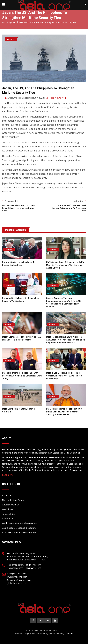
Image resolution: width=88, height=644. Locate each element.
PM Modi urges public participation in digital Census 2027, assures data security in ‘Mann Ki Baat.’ (64, 412)
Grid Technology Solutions (61, 634)
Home (5, 22)
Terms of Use (9, 514)
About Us (7, 495)
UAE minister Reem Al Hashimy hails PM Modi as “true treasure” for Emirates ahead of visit (65, 265)
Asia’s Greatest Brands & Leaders (19, 528)
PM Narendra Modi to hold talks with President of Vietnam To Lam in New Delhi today (22, 376)
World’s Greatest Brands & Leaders (20, 523)
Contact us (8, 519)
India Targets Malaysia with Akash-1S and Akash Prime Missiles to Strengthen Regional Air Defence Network (65, 340)
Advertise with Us (11, 505)
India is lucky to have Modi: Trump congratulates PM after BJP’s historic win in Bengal (64, 376)
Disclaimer (8, 509)
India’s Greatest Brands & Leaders (19, 533)
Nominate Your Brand (13, 500)
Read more (7, 475)
